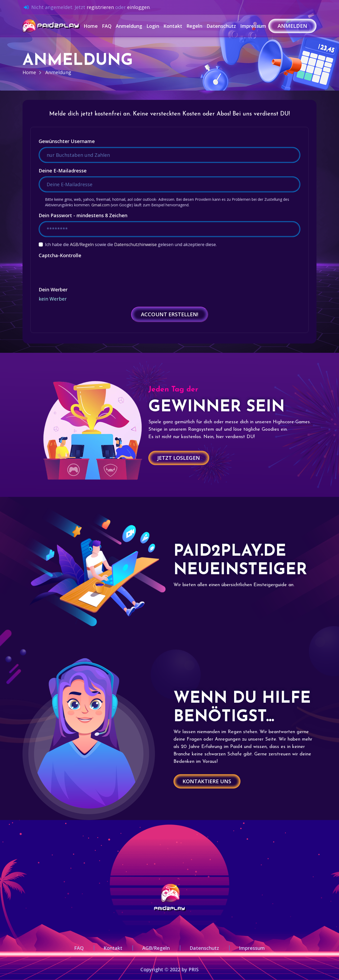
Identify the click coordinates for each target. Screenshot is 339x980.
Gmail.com (101, 205)
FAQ (107, 26)
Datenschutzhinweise (135, 244)
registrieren (100, 7)
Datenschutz (221, 26)
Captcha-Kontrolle (60, 255)
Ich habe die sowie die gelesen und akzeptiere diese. (131, 244)
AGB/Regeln (82, 244)
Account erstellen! (170, 314)
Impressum (253, 26)
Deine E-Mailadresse (63, 171)
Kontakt (173, 26)
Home (91, 26)
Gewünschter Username (67, 141)
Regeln (194, 26)
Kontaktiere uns (207, 781)
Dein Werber (53, 289)
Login (153, 26)
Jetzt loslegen (179, 458)
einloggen (138, 7)
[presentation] (79, 271)
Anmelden (292, 26)
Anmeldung (129, 26)
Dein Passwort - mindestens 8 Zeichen (83, 215)
